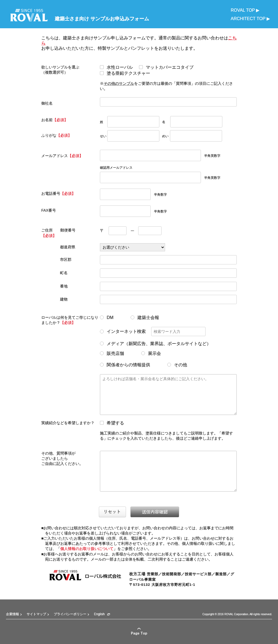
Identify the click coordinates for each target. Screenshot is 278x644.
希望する (112, 423)
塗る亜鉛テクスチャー (125, 73)
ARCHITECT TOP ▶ (250, 19)
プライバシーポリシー (70, 614)
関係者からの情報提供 (125, 365)
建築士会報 (145, 318)
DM (107, 318)
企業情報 (12, 614)
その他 (177, 365)
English (99, 614)
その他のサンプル (119, 84)
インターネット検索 (153, 332)
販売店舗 (112, 354)
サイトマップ (36, 614)
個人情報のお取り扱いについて (87, 549)
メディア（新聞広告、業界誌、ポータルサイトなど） (155, 344)
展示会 (151, 354)
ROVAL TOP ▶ (245, 10)
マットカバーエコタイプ (166, 67)
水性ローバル (116, 67)
